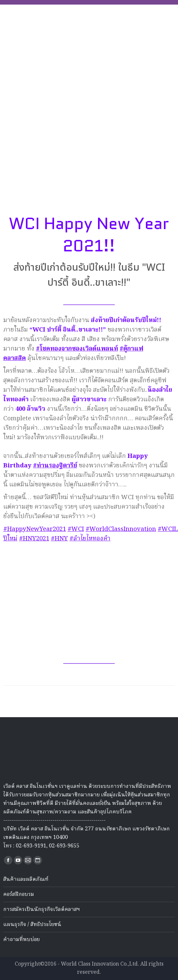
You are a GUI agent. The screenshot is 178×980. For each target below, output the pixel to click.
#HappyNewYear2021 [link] (35, 529)
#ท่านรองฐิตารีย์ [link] (55, 466)
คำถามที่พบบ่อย (21, 940)
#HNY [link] (59, 539)
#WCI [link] (76, 529)
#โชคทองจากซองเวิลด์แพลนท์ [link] (77, 349)
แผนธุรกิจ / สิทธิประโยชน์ (32, 925)
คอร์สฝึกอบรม (19, 895)
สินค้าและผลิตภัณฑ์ (26, 880)
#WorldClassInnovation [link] (121, 529)
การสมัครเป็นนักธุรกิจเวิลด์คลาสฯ (42, 910)
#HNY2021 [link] (34, 539)
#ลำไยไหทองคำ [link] (90, 539)
